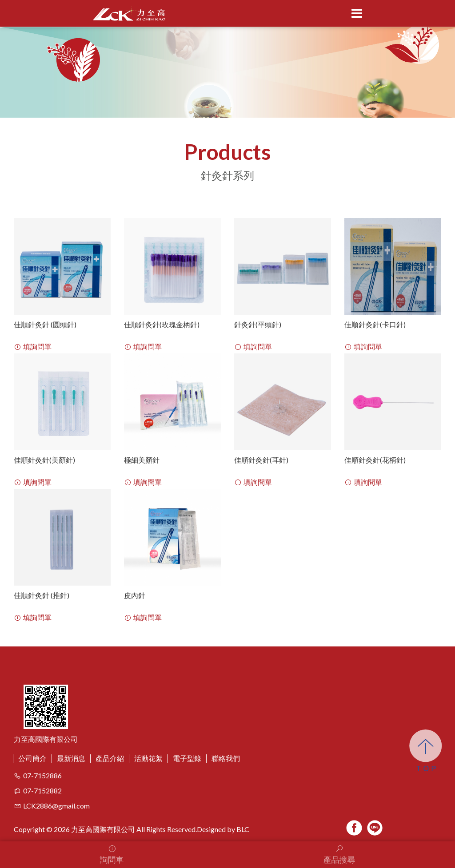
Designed (211, 829)
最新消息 (71, 758)
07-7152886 (42, 775)
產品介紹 (110, 758)
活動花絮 (148, 758)
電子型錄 (187, 758)
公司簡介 (32, 758)
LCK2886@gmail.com (52, 806)
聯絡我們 (226, 758)
